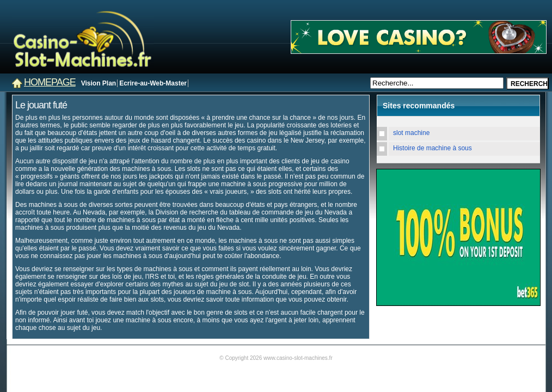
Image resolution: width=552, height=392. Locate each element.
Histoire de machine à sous (433, 148)
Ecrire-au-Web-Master (153, 83)
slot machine (411, 133)
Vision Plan (99, 83)
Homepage (50, 82)
